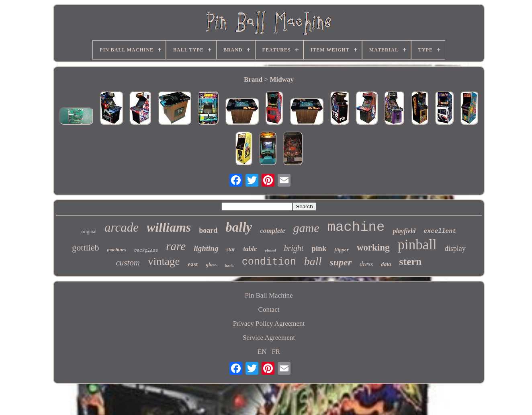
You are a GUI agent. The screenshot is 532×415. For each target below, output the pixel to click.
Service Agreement (269, 338)
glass (211, 264)
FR (276, 352)
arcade (122, 227)
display (455, 249)
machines (117, 250)
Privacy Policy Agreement (269, 324)
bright (294, 248)
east (193, 264)
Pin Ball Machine (269, 295)
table (250, 249)
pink (319, 248)
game (306, 228)
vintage (164, 261)
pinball (417, 245)
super (341, 262)
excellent (440, 231)
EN (262, 352)
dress (366, 264)
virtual (270, 251)
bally (239, 227)
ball (313, 261)
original (89, 232)
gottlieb (85, 248)
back (229, 265)
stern (410, 262)
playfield (404, 231)
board (208, 230)
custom (128, 263)
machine (356, 227)
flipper (341, 250)
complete (272, 231)
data (386, 264)
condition (269, 262)
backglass (146, 251)
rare (176, 246)
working (373, 248)
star (231, 250)
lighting (206, 248)
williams (169, 227)
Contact (269, 309)
